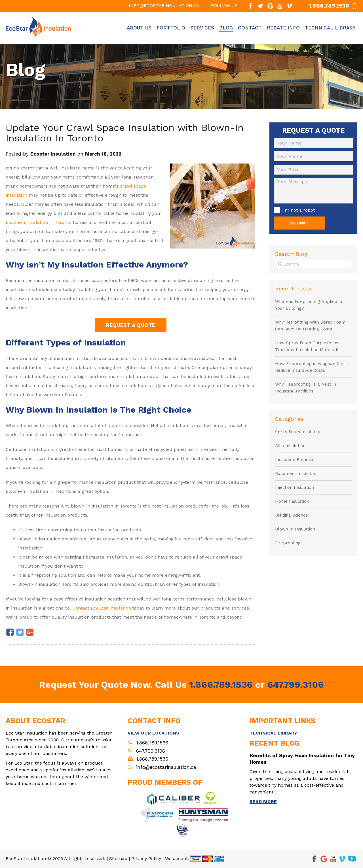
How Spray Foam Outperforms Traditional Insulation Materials (307, 346)
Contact (250, 28)
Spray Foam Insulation (298, 432)
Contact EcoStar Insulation (102, 608)
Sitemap (118, 859)
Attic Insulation (290, 446)
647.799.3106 (296, 685)
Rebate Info (283, 28)
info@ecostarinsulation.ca (164, 6)
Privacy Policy (146, 859)
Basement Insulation (296, 474)
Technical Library (330, 28)
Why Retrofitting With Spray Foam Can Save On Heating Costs (310, 326)
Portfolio (171, 28)
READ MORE (263, 802)
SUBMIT (299, 223)
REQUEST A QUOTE (131, 325)
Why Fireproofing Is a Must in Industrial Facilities (306, 388)
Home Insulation (292, 501)
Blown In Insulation (295, 529)
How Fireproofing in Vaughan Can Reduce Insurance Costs (310, 367)
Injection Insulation (295, 487)
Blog (226, 28)
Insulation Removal (295, 460)
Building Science (292, 515)
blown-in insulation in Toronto (39, 222)
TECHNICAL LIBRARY (273, 733)
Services (202, 28)
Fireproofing (288, 543)
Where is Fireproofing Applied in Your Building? (309, 305)
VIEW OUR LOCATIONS (153, 733)
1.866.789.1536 (221, 685)
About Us (139, 28)
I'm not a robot (298, 210)
